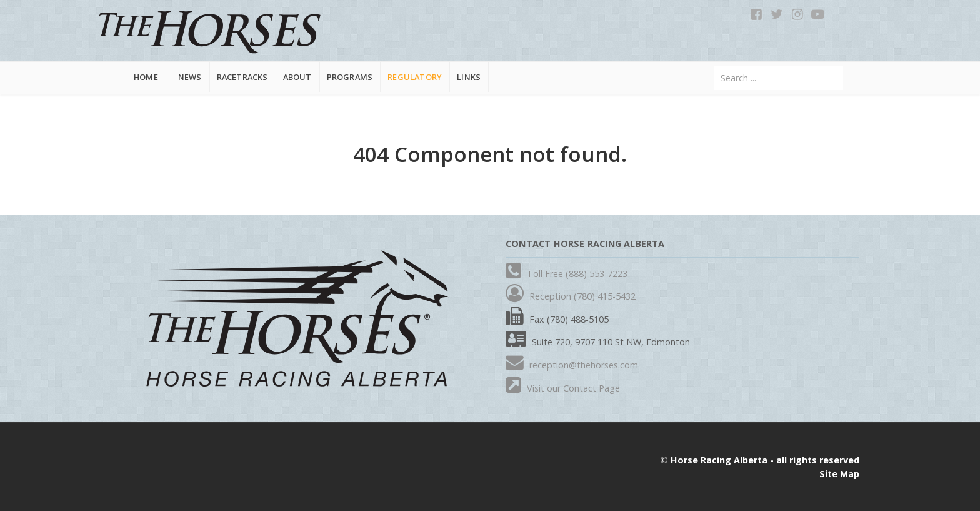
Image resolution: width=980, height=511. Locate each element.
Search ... (715, 66)
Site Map (839, 474)
